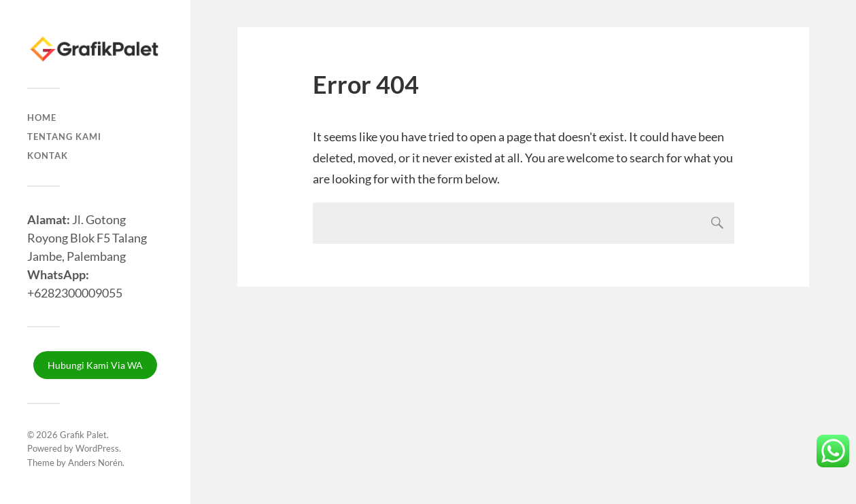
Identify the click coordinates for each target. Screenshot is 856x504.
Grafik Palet (83, 435)
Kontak (48, 156)
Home (42, 118)
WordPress (97, 448)
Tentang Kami (64, 137)
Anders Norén (95, 463)
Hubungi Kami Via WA (95, 365)
